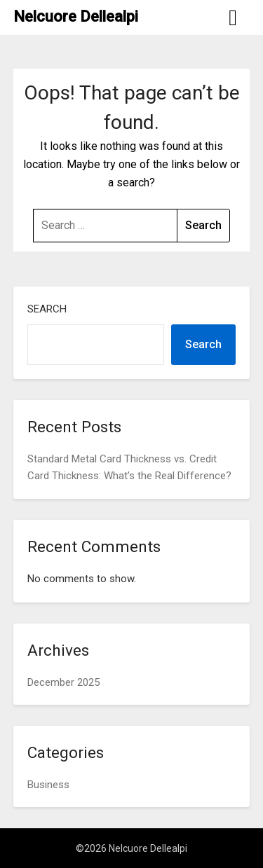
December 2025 (63, 682)
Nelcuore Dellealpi (76, 16)
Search (47, 309)
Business (48, 785)
